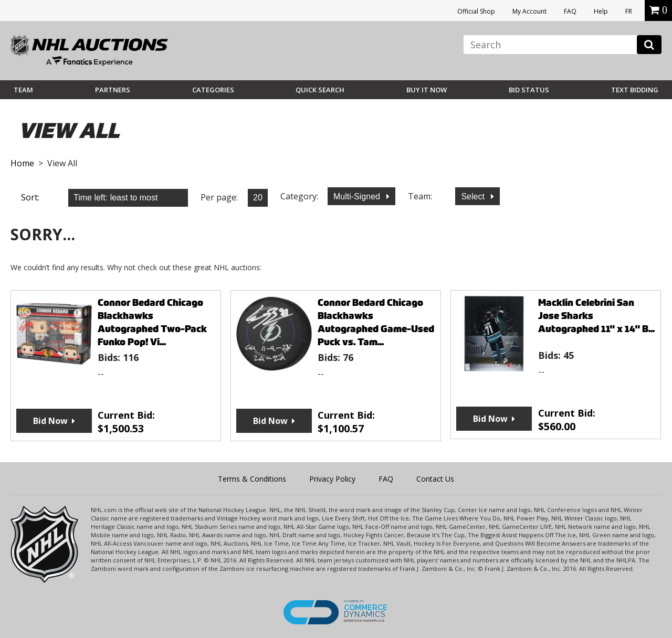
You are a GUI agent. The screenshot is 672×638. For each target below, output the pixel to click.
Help (601, 11)
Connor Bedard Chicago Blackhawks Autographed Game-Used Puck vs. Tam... (376, 322)
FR (629, 11)
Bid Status (529, 90)
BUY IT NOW (427, 90)
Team (23, 90)
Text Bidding (635, 90)
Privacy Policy (332, 479)
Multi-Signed (358, 196)
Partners (113, 90)
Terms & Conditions (252, 479)
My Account (529, 11)
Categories (213, 90)
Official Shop (476, 11)
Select (474, 196)
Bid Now (50, 421)
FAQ (570, 11)
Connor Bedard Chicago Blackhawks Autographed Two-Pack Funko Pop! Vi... (152, 322)
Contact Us (435, 479)
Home (22, 163)
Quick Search (320, 90)
